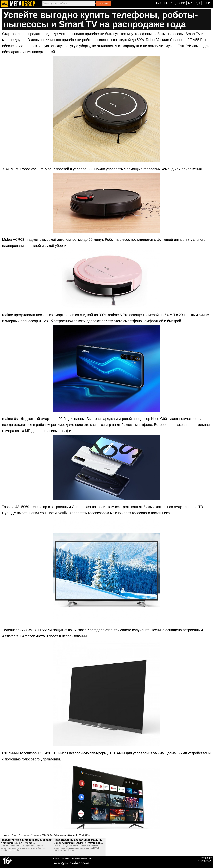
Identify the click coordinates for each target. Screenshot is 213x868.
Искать (103, 3)
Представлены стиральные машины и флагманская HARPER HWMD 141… (78, 841)
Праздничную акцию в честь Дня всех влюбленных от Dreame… (26, 841)
